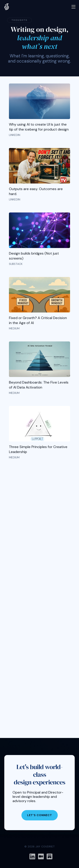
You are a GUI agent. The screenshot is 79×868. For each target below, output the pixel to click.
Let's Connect (40, 815)
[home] (7, 7)
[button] (73, 7)
